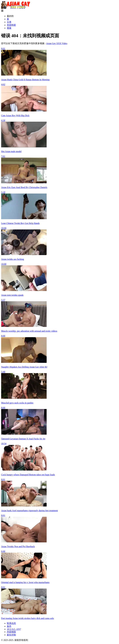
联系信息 (11, 623)
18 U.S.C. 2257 (14, 629)
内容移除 (11, 632)
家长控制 (11, 635)
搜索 (9, 28)
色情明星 (11, 25)
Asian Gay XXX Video (57, 43)
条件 (9, 626)
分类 (9, 22)
